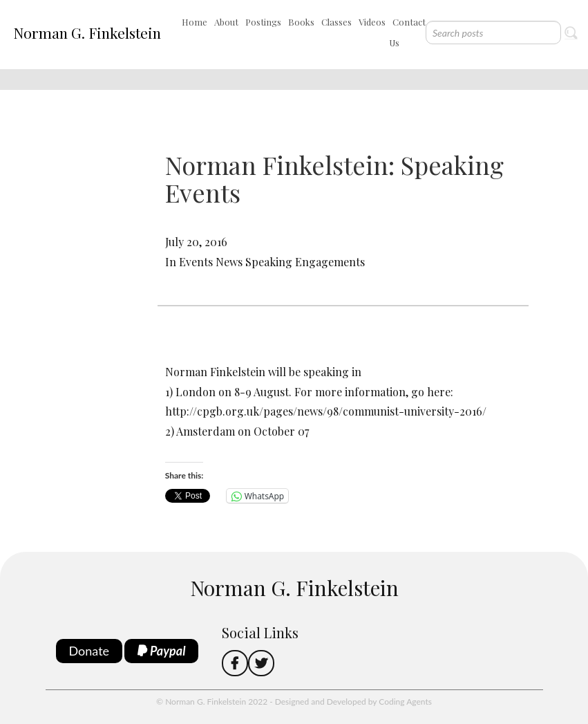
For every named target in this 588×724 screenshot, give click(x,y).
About (226, 22)
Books (301, 22)
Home (195, 22)
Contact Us (407, 32)
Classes (336, 22)
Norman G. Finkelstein (87, 33)
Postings (263, 22)
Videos (372, 22)
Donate (89, 651)
